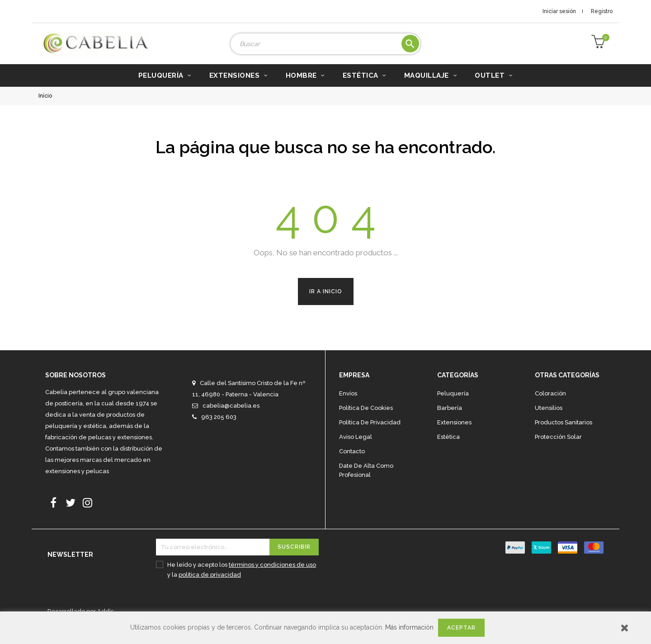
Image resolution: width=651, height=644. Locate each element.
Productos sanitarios (564, 436)
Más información (409, 627)
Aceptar (461, 628)
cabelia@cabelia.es (231, 419)
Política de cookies (366, 421)
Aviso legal (356, 450)
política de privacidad (210, 588)
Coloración (550, 407)
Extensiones (454, 436)
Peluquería (453, 407)
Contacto (352, 465)
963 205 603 (219, 430)
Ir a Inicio (326, 305)
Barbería (450, 421)
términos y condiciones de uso (272, 578)
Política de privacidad (370, 436)
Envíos (348, 407)
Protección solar (558, 450)
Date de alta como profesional (366, 484)
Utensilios (549, 421)
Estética (448, 450)
